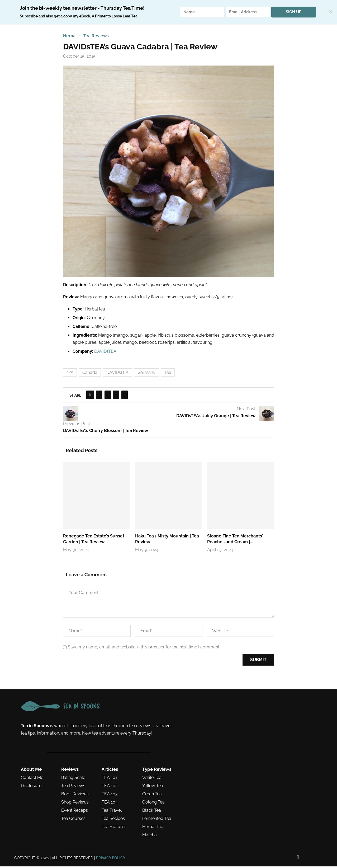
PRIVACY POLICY (111, 859)
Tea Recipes (113, 820)
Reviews (70, 771)
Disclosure (31, 787)
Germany (146, 374)
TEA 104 (110, 804)
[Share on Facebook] (90, 396)
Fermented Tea (157, 820)
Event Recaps (75, 812)
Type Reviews (157, 771)
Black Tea (152, 812)
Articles (110, 771)
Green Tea (152, 796)
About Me (31, 771)
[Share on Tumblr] (116, 396)
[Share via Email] (125, 396)
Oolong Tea (153, 804)
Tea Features (114, 828)
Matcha (149, 837)
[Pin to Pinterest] (108, 396)
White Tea (152, 779)
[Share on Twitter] (99, 396)
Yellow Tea (153, 787)
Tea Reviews (73, 787)
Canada (90, 374)
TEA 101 (109, 779)
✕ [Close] (331, 12)
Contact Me (32, 779)
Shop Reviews (75, 804)
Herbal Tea (153, 828)
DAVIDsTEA (105, 353)
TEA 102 (110, 787)
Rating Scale (73, 779)
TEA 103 (110, 796)
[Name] (202, 12)
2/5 (70, 374)
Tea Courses (73, 820)
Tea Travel (112, 812)
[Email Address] (248, 12)
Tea (168, 374)
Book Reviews (75, 796)
